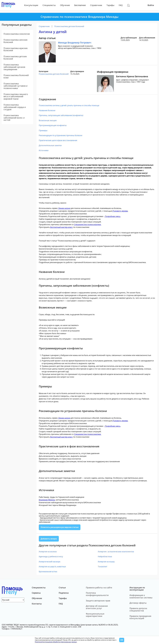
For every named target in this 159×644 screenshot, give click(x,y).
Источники (44, 150)
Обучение (65, 5)
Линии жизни (64, 208)
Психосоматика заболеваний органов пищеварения (14, 67)
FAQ (121, 5)
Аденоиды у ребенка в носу (51, 557)
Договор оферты (138, 603)
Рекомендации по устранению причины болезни (61, 135)
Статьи (62, 588)
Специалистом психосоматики (88, 224)
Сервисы (36, 593)
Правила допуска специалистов (138, 609)
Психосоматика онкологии (17, 34)
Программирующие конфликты (53, 125)
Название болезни (47, 110)
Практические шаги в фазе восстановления (58, 140)
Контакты (37, 604)
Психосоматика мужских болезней (15, 49)
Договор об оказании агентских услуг (97, 607)
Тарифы (110, 5)
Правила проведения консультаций (140, 617)
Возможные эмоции (48, 120)
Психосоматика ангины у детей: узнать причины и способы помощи (69, 105)
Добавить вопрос (49, 539)
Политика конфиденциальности (97, 594)
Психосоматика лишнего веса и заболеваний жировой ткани (16, 96)
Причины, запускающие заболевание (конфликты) (61, 115)
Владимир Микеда (47, 500)
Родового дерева (120, 211)
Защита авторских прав (98, 601)
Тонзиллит (102, 567)
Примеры (43, 130)
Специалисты (49, 5)
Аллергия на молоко (48, 552)
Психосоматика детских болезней (15, 58)
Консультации (31, 5)
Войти (151, 5)
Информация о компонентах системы (141, 596)
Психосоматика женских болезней (15, 41)
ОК (122, 640)
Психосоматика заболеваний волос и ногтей (14, 118)
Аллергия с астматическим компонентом (116, 552)
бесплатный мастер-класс (61, 227)
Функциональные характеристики (95, 615)
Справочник (96, 5)
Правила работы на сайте (99, 588)
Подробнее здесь (112, 216)
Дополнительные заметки (50, 145)
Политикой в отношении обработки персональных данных (56, 642)
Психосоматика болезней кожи (16, 76)
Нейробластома (105, 557)
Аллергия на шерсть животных (52, 567)
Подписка (64, 593)
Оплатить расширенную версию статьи (60, 527)
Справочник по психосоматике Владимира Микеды (79, 17)
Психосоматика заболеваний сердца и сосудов (15, 107)
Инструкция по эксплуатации (137, 589)
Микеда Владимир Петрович (75, 43)
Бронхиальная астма (48, 572)
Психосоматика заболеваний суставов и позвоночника (15, 86)
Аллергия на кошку (106, 562)
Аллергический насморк (50, 562)
